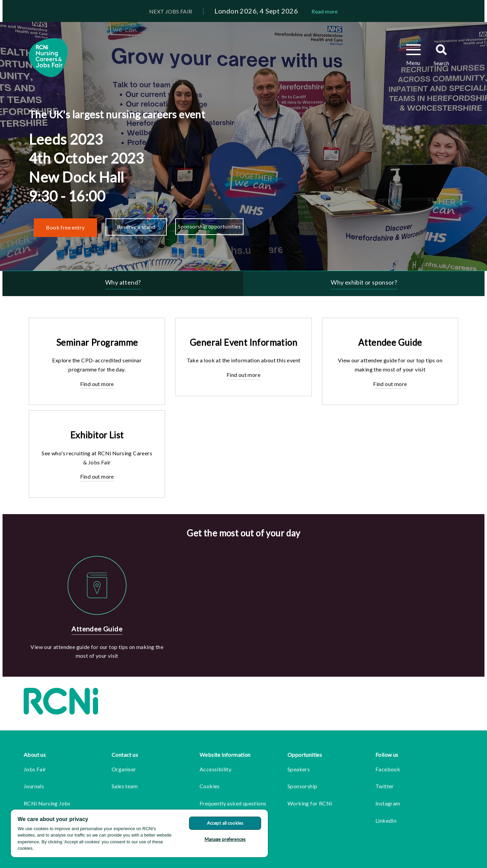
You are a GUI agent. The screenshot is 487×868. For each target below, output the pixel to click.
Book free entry (65, 227)
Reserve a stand (136, 227)
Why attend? (123, 282)
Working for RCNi (310, 803)
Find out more (97, 384)
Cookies (210, 786)
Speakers (299, 769)
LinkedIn (386, 821)
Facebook (388, 769)
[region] (139, 833)
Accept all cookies (225, 823)
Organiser (124, 769)
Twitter (385, 786)
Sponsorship (302, 786)
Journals (34, 786)
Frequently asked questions (233, 803)
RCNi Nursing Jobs (47, 803)
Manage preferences (225, 839)
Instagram (388, 803)
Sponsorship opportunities (209, 226)
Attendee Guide (97, 629)
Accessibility (215, 769)
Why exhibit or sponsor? (364, 282)
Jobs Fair (35, 769)
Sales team (125, 786)
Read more (325, 11)
